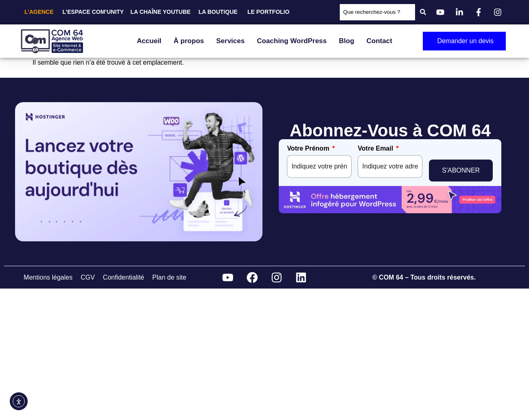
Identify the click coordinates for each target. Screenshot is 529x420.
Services (230, 41)
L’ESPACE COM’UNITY (93, 12)
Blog (347, 41)
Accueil (149, 41)
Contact (379, 41)
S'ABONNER (461, 166)
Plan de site (169, 276)
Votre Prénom (308, 149)
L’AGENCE (39, 12)
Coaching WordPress (292, 41)
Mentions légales (48, 276)
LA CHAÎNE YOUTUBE (161, 12)
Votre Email (375, 149)
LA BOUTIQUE (218, 12)
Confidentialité (124, 276)
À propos (189, 41)
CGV (88, 276)
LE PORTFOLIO (268, 12)
